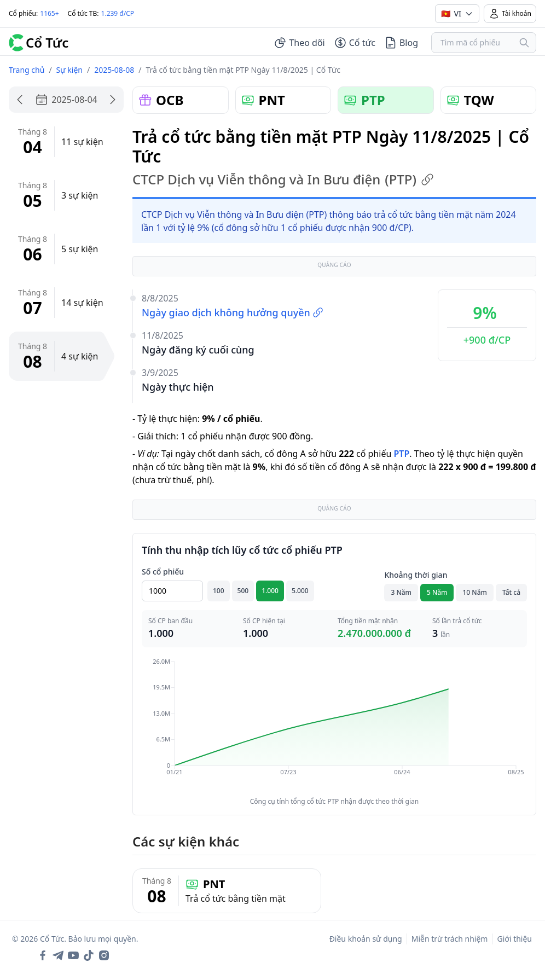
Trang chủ (27, 70)
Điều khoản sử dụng (366, 939)
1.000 (270, 591)
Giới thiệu (514, 939)
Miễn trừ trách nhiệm (450, 939)
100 (219, 591)
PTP (401, 454)
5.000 (300, 591)
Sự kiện (69, 70)
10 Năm (474, 592)
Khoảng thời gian (416, 575)
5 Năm (437, 592)
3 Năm (401, 592)
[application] (334, 724)
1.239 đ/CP (118, 13)
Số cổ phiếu (163, 572)
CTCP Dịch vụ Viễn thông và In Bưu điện (283, 179)
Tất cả (511, 592)
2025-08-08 (114, 70)
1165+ (49, 13)
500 (243, 591)
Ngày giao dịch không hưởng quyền (233, 312)
